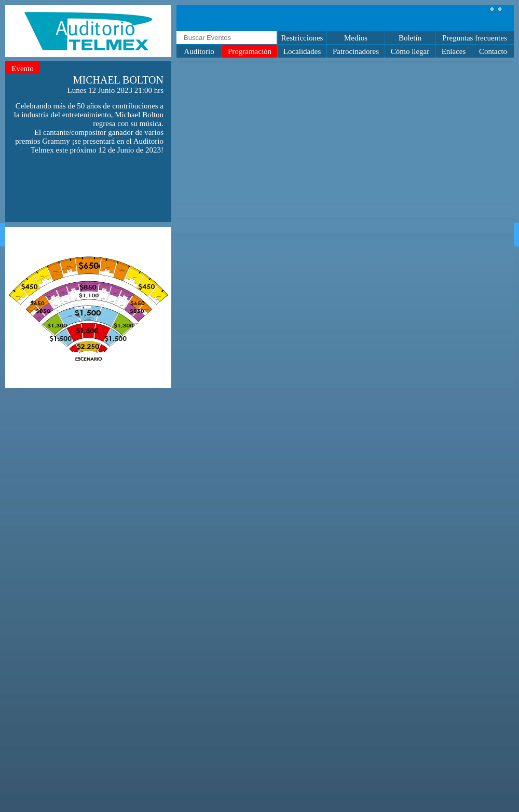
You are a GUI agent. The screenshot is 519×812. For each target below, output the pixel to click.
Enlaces (454, 51)
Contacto (493, 51)
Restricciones (302, 38)
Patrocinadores (356, 51)
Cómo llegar (410, 51)
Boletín (410, 38)
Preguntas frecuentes (475, 38)
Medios (356, 38)
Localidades (302, 51)
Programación (250, 51)
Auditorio (199, 51)
